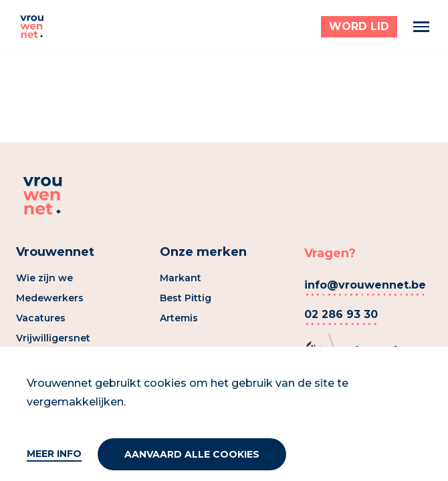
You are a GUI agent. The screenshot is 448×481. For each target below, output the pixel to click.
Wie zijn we (44, 278)
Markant (181, 278)
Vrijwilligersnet (53, 338)
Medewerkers (50, 298)
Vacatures (41, 318)
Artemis (179, 318)
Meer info (54, 454)
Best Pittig (186, 298)
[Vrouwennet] (32, 27)
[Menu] (421, 27)
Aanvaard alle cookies (192, 454)
